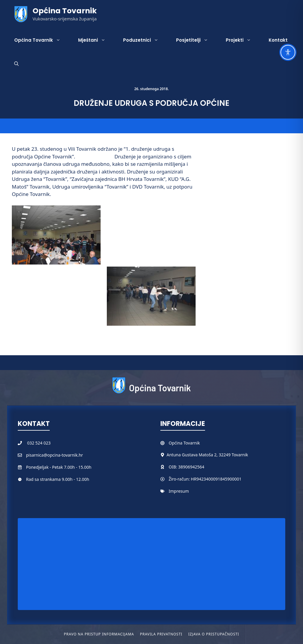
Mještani (96, 40)
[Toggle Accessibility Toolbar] (288, 52)
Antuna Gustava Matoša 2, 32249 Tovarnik (207, 455)
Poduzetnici (145, 40)
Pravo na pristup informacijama (99, 634)
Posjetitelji (196, 40)
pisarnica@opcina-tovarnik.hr (54, 455)
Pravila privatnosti (161, 634)
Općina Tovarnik (65, 11)
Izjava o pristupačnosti (214, 634)
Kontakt (278, 40)
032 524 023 (39, 443)
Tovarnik (192, 443)
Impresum (179, 491)
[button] (16, 64)
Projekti (243, 40)
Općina (176, 443)
